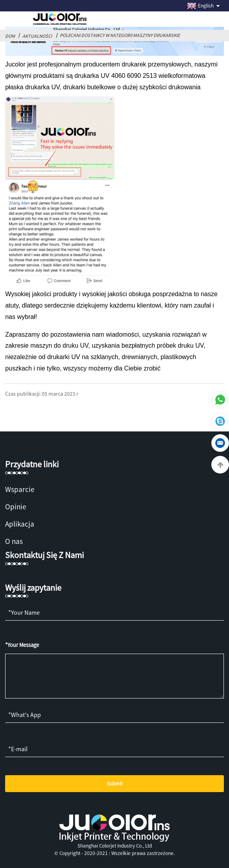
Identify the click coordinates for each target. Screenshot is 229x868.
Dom (10, 36)
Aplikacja (20, 524)
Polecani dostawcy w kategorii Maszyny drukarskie (120, 35)
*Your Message (22, 645)
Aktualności (37, 36)
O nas (14, 541)
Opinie (16, 507)
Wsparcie (20, 489)
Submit (115, 784)
